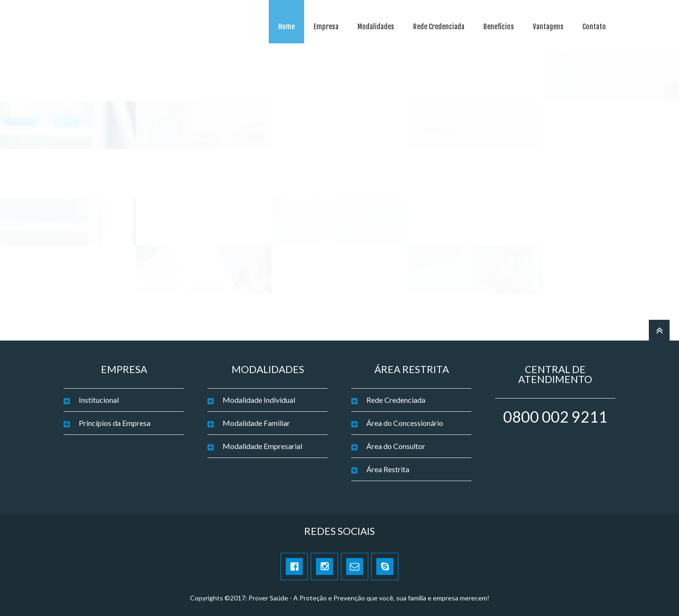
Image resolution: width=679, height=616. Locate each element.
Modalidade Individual (259, 400)
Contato (594, 27)
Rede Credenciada (439, 27)
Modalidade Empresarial (262, 446)
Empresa (326, 27)
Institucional (99, 400)
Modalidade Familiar (256, 423)
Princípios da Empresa (115, 423)
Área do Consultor (396, 446)
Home (286, 27)
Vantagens (548, 27)
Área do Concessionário (405, 423)
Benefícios (499, 27)
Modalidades (376, 27)
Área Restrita (388, 469)
